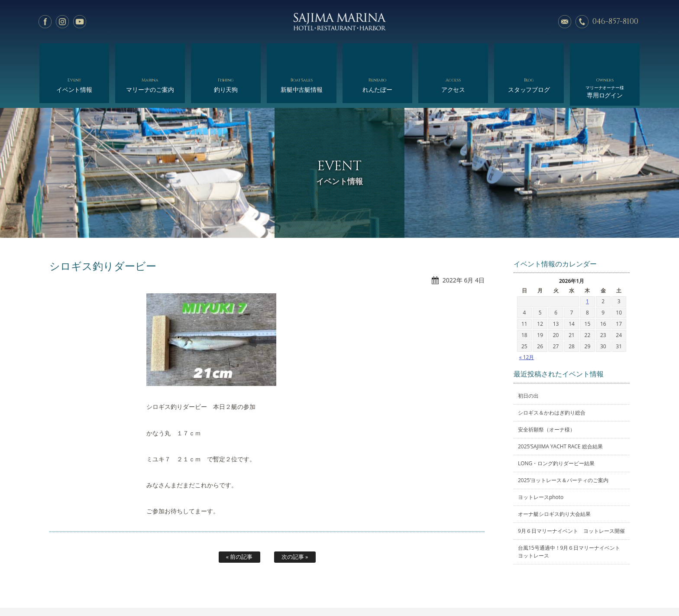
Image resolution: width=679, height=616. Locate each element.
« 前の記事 (239, 522)
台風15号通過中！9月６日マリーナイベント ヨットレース (572, 517)
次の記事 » (295, 522)
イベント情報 (74, 55)
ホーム (122, 589)
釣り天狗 (226, 55)
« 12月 (527, 323)
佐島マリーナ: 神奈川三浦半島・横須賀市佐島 (339, 22)
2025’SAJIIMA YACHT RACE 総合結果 (560, 412)
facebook (45, 22)
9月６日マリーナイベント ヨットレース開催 (571, 497)
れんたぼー (377, 55)
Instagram (62, 22)
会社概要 (368, 589)
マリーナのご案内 (150, 55)
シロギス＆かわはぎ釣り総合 (552, 378)
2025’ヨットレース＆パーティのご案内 (563, 446)
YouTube (80, 22)
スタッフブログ (529, 55)
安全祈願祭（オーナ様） (546, 395)
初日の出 (528, 361)
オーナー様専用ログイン (542, 589)
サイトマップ (487, 589)
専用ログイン (605, 57)
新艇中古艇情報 (302, 55)
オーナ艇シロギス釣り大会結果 (554, 480)
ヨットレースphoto (541, 463)
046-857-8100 (615, 21)
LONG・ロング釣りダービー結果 (556, 429)
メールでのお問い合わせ (565, 22)
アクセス (453, 55)
